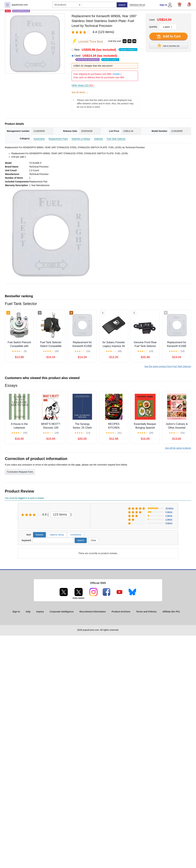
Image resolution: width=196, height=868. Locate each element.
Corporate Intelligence (62, 612)
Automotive (39, 139)
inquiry (40, 612)
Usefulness (76, 535)
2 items (169, 516)
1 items (169, 519)
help (28, 612)
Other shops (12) (83, 85)
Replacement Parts (58, 139)
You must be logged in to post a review (24, 498)
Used (97, 58)
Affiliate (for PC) (171, 612)
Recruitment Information (93, 612)
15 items (170, 508)
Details (116, 74)
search (122, 5)
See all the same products (178, 448)
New (106, 50)
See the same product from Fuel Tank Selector (168, 366)
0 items (169, 523)
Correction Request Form (20, 471)
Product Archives (121, 612)
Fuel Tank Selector (116, 139)
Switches (98, 139)
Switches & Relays (81, 139)
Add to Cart (168, 37)
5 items (169, 512)
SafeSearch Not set (137, 5)
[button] (189, 4)
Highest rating (57, 535)
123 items (60, 514)
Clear (93, 540)
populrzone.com (20, 5)
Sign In (163, 5)
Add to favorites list (168, 45)
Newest (39, 535)
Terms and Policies (146, 612)
